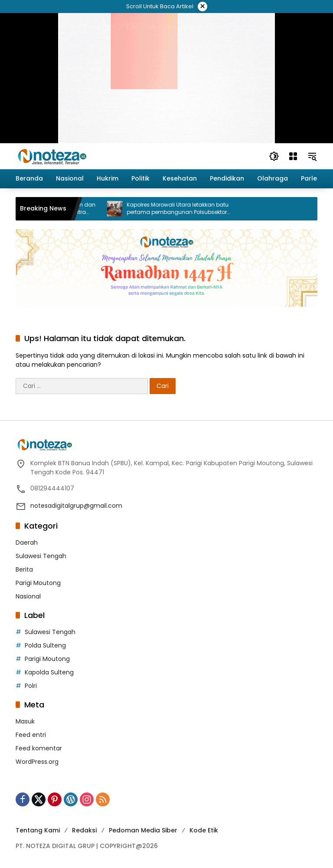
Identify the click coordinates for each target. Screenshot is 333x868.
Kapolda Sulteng (49, 672)
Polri (31, 686)
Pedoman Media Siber (143, 830)
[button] (274, 156)
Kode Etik (204, 830)
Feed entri (31, 735)
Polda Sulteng (45, 645)
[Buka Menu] (293, 156)
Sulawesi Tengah (41, 556)
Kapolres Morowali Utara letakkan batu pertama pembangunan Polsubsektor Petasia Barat (188, 209)
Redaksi (84, 830)
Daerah (27, 542)
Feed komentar (39, 748)
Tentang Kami (38, 830)
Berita (24, 569)
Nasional (28, 596)
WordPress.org (37, 762)
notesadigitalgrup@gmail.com (76, 506)
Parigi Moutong (38, 583)
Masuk (25, 721)
